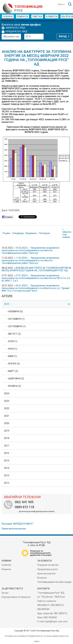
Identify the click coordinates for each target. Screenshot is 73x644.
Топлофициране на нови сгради (54, 582)
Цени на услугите (46, 574)
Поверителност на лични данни (43, 636)
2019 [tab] (7, 431)
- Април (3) (13, 364)
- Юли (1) (12, 341)
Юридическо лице (17, 31)
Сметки (37, 17)
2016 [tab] (7, 453)
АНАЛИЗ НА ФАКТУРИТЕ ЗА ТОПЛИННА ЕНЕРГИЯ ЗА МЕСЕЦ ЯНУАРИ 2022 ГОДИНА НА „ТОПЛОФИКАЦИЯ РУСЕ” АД (36, 269)
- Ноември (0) (15, 311)
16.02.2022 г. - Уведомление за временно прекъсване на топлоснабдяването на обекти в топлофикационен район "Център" (31, 250)
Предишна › (31, 233)
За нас (5, 593)
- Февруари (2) (15, 379)
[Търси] (70, 4)
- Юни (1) (12, 349)
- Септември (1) (16, 326)
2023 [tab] (7, 401)
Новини (8, 17)
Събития (6, 565)
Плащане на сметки (48, 565)
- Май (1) (12, 356)
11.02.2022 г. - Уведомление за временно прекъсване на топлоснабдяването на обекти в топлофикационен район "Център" (31, 260)
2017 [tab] (7, 446)
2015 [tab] (7, 461)
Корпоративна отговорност (16, 597)
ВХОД (63, 36)
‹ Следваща (18, 233)
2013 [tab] (7, 475)
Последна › (45, 233)
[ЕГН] (34, 37)
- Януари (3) (14, 386)
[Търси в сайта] (61, 4)
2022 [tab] (7, 408)
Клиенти (52, 17)
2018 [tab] (7, 438)
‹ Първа (6, 233)
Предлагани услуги (47, 569)
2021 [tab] (7, 416)
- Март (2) (12, 371)
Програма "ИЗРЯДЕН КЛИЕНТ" (18, 524)
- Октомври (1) (16, 319)
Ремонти (23, 17)
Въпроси (42, 578)
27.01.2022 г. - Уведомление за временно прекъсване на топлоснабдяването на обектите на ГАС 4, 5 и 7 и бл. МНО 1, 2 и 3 (36, 278)
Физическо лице (16, 28)
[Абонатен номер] (11, 37)
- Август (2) (14, 334)
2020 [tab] (7, 423)
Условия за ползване (15, 636)
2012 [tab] (7, 483)
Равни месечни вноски (14, 529)
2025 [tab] (37, 304)
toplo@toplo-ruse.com (56, 621)
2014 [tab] (7, 468)
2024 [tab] (7, 393)
